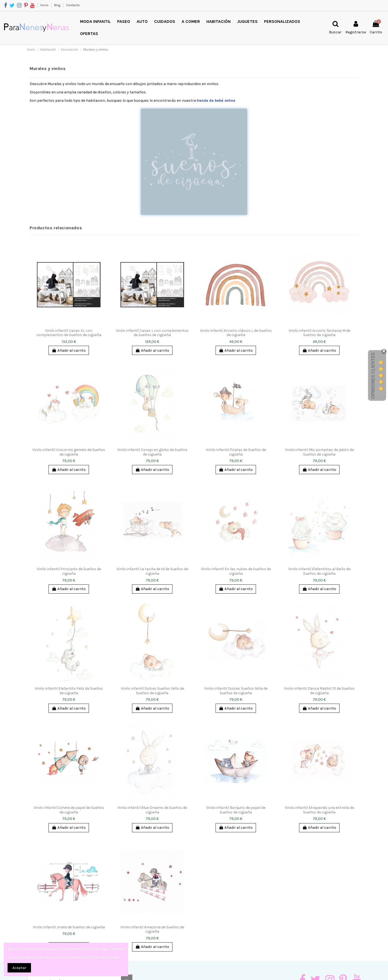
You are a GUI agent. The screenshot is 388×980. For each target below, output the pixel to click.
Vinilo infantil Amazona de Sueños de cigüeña (152, 929)
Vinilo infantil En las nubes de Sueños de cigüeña (236, 571)
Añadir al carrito (69, 350)
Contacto (73, 5)
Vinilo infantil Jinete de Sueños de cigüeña (69, 927)
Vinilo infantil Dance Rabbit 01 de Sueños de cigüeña (319, 691)
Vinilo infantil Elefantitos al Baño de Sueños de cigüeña (319, 571)
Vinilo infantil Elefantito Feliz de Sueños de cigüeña (69, 691)
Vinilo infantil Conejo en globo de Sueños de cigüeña (152, 452)
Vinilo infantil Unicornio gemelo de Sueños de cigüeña (69, 452)
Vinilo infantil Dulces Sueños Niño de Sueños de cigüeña (152, 691)
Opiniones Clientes (373, 376)
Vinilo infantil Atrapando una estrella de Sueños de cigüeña (319, 810)
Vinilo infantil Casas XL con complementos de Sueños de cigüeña (69, 333)
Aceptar (19, 968)
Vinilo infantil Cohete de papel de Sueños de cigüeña (69, 810)
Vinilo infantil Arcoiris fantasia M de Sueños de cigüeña (319, 333)
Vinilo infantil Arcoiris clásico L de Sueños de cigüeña (236, 333)
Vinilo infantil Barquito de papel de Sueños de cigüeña (236, 810)
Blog (58, 5)
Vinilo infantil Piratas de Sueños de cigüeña (236, 452)
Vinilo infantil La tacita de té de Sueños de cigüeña (152, 571)
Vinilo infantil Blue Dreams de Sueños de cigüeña (152, 810)
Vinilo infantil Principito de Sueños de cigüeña (69, 571)
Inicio (45, 5)
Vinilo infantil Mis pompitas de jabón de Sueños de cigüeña (319, 452)
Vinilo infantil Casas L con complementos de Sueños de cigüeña (152, 333)
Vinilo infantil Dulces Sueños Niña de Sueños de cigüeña (236, 691)
